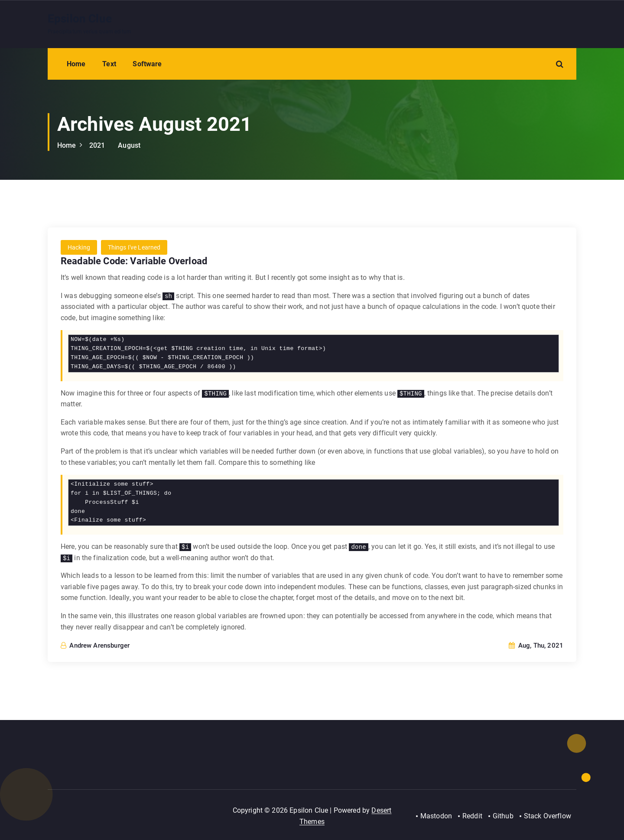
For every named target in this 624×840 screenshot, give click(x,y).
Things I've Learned (134, 248)
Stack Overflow (548, 816)
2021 (97, 145)
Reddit (472, 816)
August (129, 145)
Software (147, 64)
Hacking (79, 248)
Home (76, 64)
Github (503, 816)
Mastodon (436, 816)
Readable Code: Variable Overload (134, 261)
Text (109, 64)
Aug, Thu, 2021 (536, 645)
